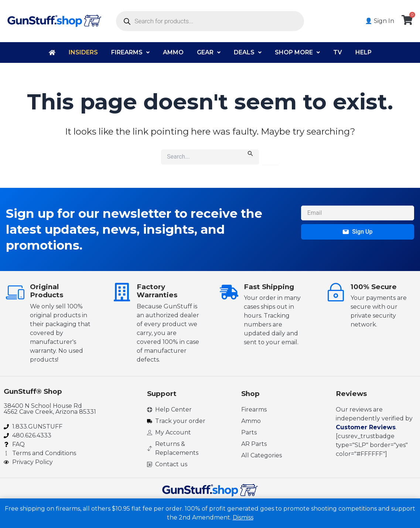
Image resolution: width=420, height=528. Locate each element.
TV (338, 52)
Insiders (83, 52)
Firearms (130, 52)
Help (363, 52)
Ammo (173, 52)
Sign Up (357, 232)
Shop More (297, 52)
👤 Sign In (380, 21)
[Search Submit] (250, 153)
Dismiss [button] (243, 517)
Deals (248, 52)
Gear (209, 52)
